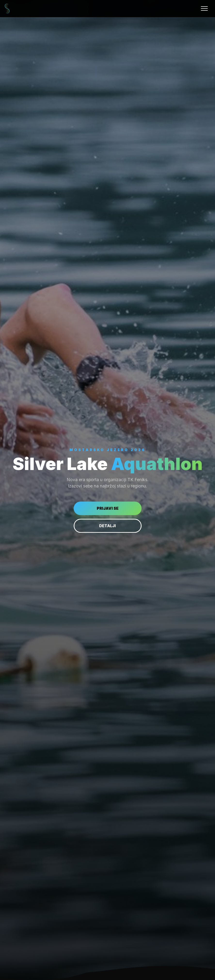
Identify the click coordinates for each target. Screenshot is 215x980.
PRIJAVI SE (108, 508)
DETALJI (107, 526)
